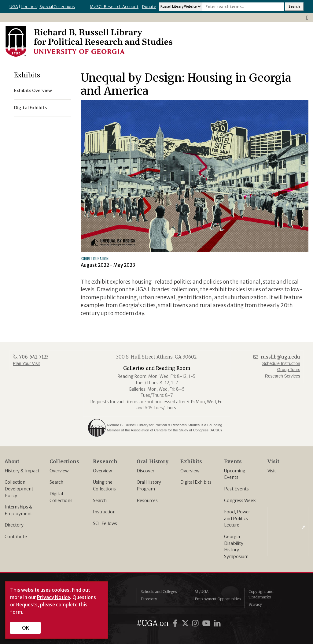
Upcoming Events (235, 474)
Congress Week (240, 501)
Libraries (29, 7)
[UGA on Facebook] (176, 623)
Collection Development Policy (19, 489)
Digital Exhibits (196, 482)
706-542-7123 (34, 357)
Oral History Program (149, 486)
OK (26, 628)
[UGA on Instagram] (196, 623)
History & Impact (22, 471)
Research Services (283, 376)
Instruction (104, 512)
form (16, 612)
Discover (145, 471)
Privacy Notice (53, 597)
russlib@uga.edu (280, 357)
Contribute (16, 537)
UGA (14, 7)
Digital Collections (61, 497)
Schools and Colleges (159, 592)
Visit (272, 471)
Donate (149, 7)
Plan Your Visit (26, 364)
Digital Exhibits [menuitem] (30, 108)
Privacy (255, 604)
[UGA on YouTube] (207, 623)
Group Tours (289, 370)
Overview (59, 471)
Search (56, 482)
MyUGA (202, 592)
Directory (14, 525)
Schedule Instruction (281, 364)
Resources (147, 501)
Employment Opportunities (218, 599)
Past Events (236, 489)
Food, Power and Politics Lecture (237, 518)
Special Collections (57, 7)
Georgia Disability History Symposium (236, 547)
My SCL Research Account (114, 7)
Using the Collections (104, 486)
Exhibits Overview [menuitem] (33, 91)
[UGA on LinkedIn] (217, 623)
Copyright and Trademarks (261, 594)
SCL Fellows (105, 523)
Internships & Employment (18, 510)
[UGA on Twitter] (186, 623)
